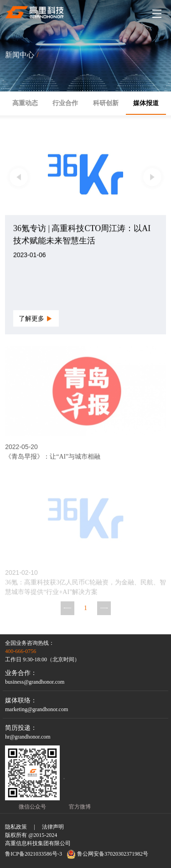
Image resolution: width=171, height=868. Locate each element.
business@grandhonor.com (35, 682)
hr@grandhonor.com (28, 737)
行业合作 (65, 103)
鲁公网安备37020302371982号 (107, 854)
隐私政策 (16, 827)
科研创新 (106, 103)
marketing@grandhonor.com (36, 709)
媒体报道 (146, 103)
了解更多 (36, 319)
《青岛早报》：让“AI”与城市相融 (53, 458)
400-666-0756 (21, 651)
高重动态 (25, 103)
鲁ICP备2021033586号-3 (34, 854)
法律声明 (53, 827)
